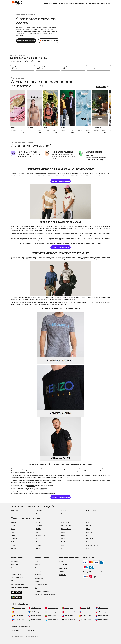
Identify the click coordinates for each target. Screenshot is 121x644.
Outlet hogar (39, 571)
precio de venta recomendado (30, 636)
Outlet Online (39, 578)
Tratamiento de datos (17, 571)
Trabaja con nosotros (17, 578)
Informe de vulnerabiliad (18, 581)
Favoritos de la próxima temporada (45, 595)
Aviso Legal (14, 565)
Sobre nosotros (16, 561)
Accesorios (38, 568)
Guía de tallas (63, 565)
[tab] (13, 61)
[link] (106, 3)
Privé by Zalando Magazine (43, 591)
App (36, 588)
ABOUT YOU (63, 575)
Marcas (37, 581)
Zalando (62, 572)
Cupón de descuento (41, 585)
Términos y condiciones (18, 574)
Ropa (37, 561)
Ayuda (61, 561)
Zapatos (38, 565)
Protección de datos (17, 568)
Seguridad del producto (18, 584)
